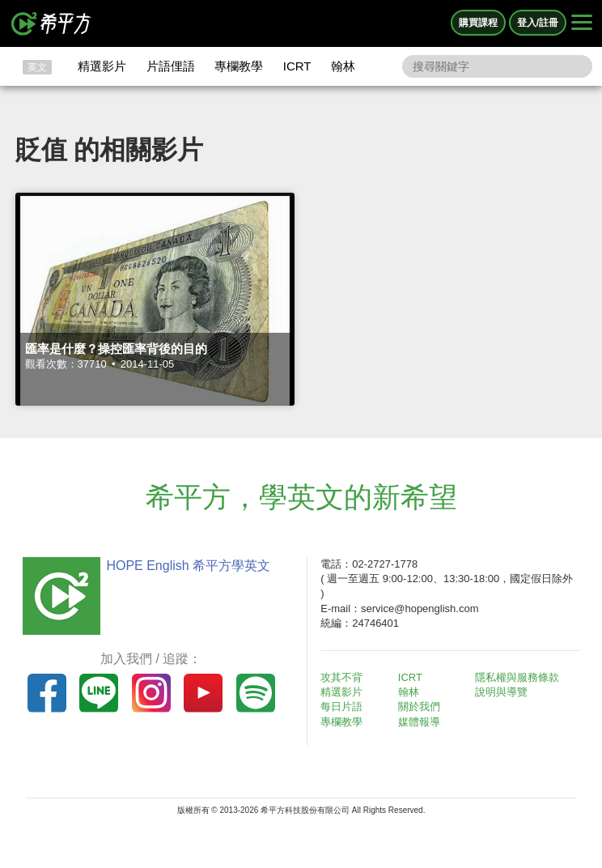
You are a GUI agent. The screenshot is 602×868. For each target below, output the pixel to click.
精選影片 (102, 66)
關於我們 (419, 706)
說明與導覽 (501, 692)
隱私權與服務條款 (517, 677)
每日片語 (341, 706)
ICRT (297, 66)
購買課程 (478, 23)
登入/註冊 (538, 23)
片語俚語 (171, 66)
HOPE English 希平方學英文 (188, 566)
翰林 (343, 66)
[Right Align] (582, 23)
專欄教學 (239, 66)
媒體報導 (419, 722)
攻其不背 (341, 677)
